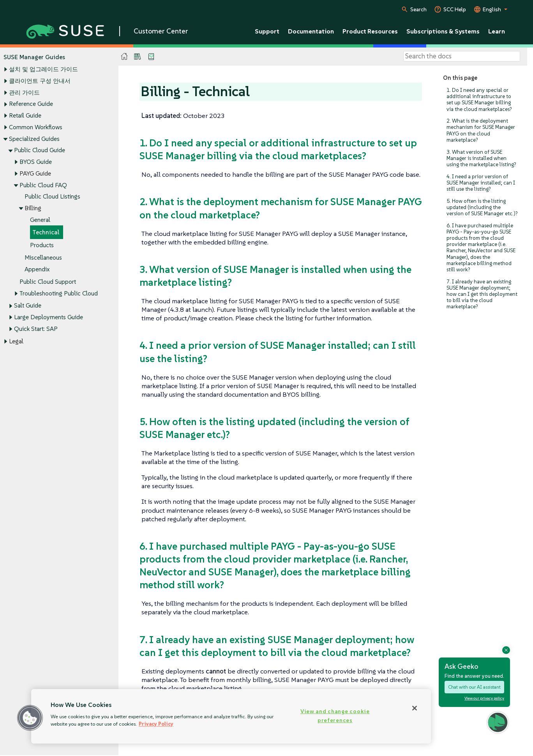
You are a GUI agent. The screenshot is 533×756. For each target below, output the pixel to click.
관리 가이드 (24, 92)
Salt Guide (28, 306)
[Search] (462, 56)
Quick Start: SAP (36, 329)
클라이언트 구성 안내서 (40, 81)
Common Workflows (36, 127)
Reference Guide (31, 104)
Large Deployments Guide (49, 317)
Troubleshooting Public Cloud (59, 293)
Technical (46, 233)
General (40, 220)
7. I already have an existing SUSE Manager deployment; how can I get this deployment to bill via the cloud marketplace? (482, 294)
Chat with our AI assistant (474, 687)
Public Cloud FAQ (43, 185)
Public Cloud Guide (40, 150)
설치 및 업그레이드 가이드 (43, 69)
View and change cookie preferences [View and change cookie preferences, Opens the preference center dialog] (335, 716)
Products (42, 245)
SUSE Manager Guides (34, 57)
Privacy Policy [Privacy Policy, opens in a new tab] (156, 724)
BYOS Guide (36, 162)
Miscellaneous (43, 258)
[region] (231, 716)
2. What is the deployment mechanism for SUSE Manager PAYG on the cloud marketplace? (481, 130)
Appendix (37, 269)
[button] (30, 718)
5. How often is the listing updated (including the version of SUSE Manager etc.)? (482, 207)
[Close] (415, 708)
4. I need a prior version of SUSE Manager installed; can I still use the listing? (481, 183)
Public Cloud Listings (52, 197)
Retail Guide (25, 115)
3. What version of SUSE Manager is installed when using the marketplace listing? (481, 158)
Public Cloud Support (48, 282)
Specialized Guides (34, 139)
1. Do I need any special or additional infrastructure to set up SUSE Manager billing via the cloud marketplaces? (479, 100)
